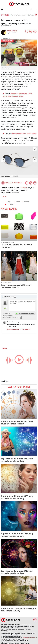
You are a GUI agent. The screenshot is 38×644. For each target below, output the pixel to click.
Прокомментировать (13, 329)
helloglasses (15, 176)
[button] (31, 10)
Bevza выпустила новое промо (24, 134)
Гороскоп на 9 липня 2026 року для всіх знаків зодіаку (19, 609)
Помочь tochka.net (18, 15)
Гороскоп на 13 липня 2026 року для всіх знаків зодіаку (17, 460)
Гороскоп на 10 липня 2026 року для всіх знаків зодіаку (17, 572)
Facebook (23, 188)
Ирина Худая (12, 31)
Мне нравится (26, 329)
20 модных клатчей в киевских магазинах (17, 246)
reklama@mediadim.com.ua (30, 638)
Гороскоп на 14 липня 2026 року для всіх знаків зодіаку (17, 422)
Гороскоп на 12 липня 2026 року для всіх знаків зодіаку (17, 497)
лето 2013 (11, 204)
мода (9, 202)
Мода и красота (7, 41)
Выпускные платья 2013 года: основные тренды (16, 286)
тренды (27, 202)
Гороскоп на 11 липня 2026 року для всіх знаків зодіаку (17, 535)
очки (18, 202)
